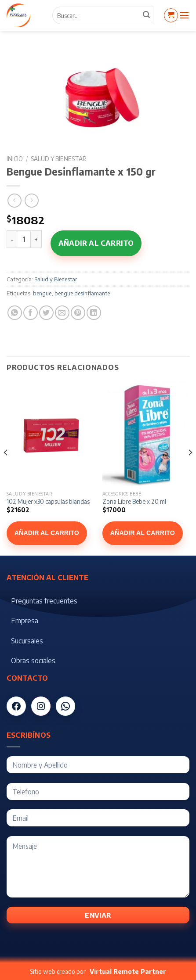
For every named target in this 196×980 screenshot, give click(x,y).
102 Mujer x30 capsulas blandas (48, 501)
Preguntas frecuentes (44, 601)
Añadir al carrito (96, 243)
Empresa (25, 621)
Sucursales (27, 641)
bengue (42, 293)
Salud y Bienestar (59, 159)
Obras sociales (33, 661)
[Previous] (6, 470)
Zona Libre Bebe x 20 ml (134, 501)
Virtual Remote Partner (128, 971)
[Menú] (184, 15)
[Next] (190, 470)
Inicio (15, 159)
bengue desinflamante (82, 293)
